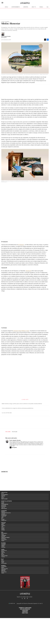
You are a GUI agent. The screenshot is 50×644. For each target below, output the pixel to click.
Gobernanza (4, 535)
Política (3, 523)
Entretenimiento (16, 7)
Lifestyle (3, 507)
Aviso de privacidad (25, 609)
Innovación (3, 539)
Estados (3, 528)
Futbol (3, 502)
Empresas (3, 512)
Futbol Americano (5, 504)
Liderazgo (3, 545)
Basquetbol (4, 505)
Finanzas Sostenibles (5, 538)
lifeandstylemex (26, 599)
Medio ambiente (4, 533)
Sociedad (3, 530)
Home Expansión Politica (6, 513)
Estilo (6, 7)
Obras (2, 517)
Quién (3, 549)
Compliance (25, 610)
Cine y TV (34, 7)
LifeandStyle (4, 520)
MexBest (4, 566)
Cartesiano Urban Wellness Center (21, 331)
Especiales (3, 547)
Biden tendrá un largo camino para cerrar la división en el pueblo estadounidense (22, 404)
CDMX (2, 527)
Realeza (3, 551)
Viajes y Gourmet (5, 22)
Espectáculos (4, 550)
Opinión (3, 529)
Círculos (3, 553)
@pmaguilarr (14, 447)
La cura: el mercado (7, 413)
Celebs (3, 562)
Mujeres (3, 519)
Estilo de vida (4, 563)
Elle (2, 559)
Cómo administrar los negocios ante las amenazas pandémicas (18, 408)
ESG (2, 518)
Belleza (3, 555)
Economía (3, 514)
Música (41, 7)
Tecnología (4, 516)
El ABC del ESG (4, 540)
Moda (2, 554)
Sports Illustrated (7, 501)
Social (3, 534)
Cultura (3, 557)
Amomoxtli (28, 271)
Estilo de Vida (4, 572)
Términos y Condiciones (25, 608)
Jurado (3, 573)
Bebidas (3, 568)
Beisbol (3, 503)
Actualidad (3, 544)
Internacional (4, 515)
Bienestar (3, 571)
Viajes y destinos (5, 569)
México (3, 525)
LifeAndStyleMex (28, 599)
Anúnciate (25, 612)
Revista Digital (4, 509)
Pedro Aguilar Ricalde (6, 36)
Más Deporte (4, 506)
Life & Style (4, 493)
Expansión (4, 511)
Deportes (26, 7)
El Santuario (21, 245)
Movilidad (3, 536)
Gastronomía (4, 567)
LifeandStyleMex (22, 599)
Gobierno (3, 524)
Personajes (3, 570)
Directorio (25, 613)
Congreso (3, 526)
